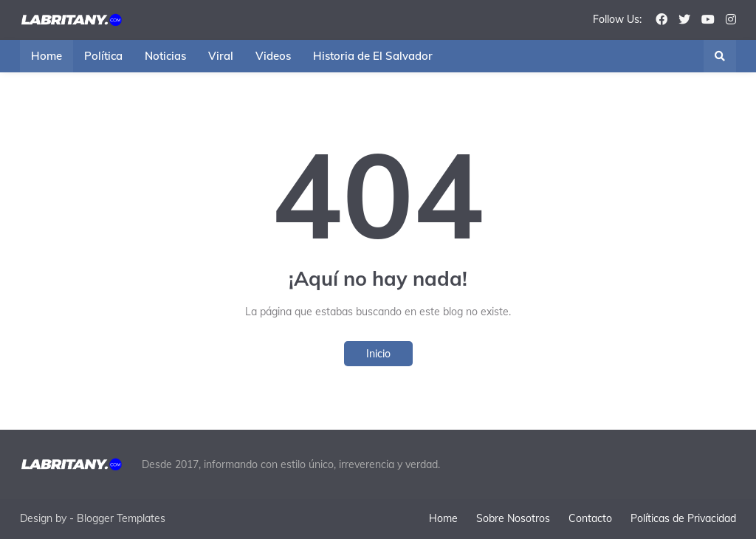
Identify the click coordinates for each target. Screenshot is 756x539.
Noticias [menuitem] (165, 56)
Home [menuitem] (47, 56)
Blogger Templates (121, 518)
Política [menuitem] (103, 56)
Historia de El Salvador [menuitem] (373, 56)
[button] (720, 56)
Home (443, 518)
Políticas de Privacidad (683, 518)
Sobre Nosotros (513, 518)
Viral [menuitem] (221, 56)
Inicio (378, 354)
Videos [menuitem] (273, 56)
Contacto (590, 518)
